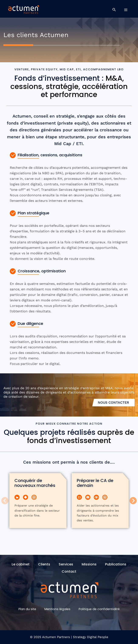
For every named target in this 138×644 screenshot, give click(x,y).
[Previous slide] (5, 501)
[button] (114, 10)
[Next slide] (133, 501)
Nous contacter (113, 402)
